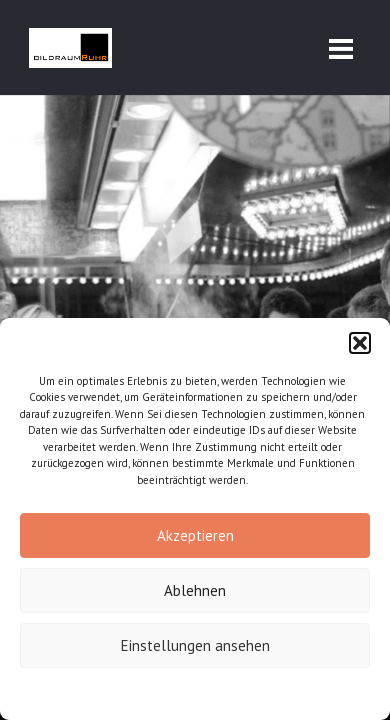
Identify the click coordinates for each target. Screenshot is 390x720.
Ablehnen (195, 590)
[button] (360, 343)
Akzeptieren (195, 535)
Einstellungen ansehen (195, 645)
